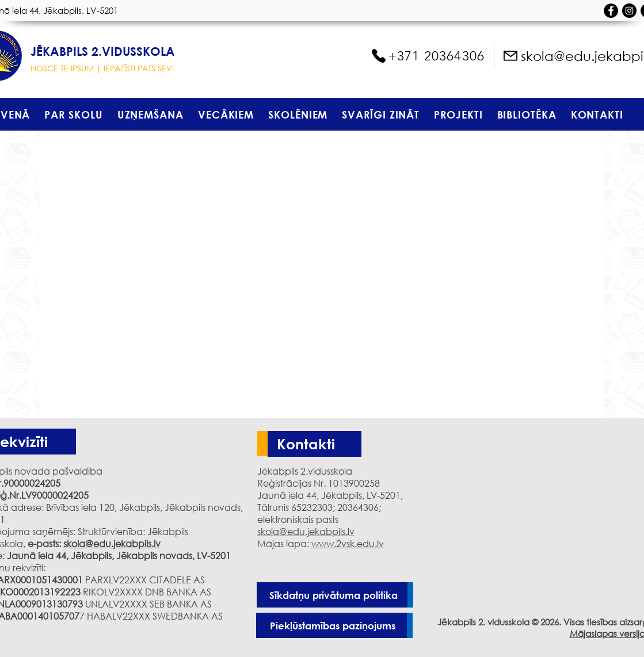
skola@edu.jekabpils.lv (112, 543)
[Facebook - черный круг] (611, 11)
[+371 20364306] (428, 56)
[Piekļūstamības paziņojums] (334, 625)
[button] (74, 114)
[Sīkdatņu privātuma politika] (335, 595)
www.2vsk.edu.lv (348, 543)
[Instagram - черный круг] (629, 11)
